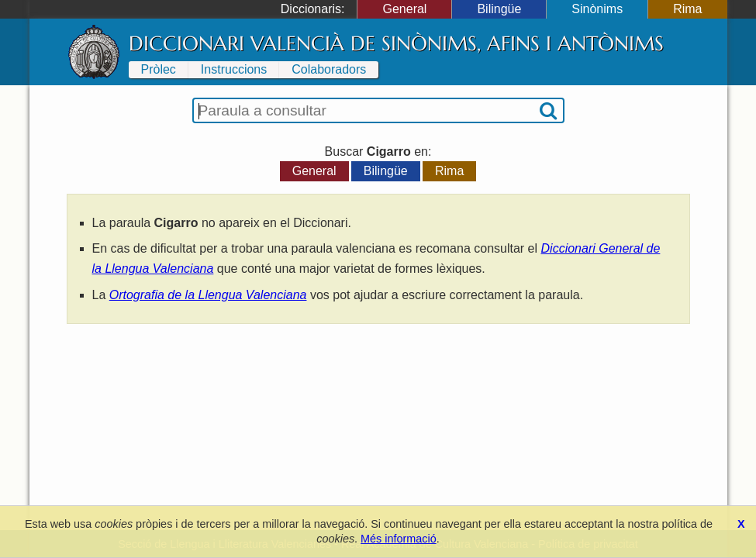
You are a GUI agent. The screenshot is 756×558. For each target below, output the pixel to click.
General (404, 9)
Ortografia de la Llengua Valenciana (208, 295)
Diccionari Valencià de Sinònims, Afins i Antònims (396, 43)
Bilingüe (499, 9)
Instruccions (234, 69)
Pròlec (159, 69)
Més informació (399, 539)
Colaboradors (329, 69)
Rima (687, 9)
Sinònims (597, 9)
